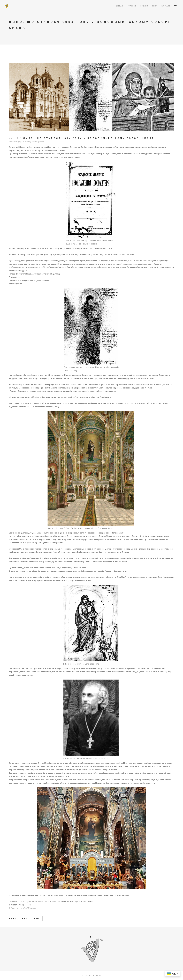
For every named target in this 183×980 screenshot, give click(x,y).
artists (25, 918)
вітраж (37, 918)
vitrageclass (39, 142)
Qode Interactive (96, 975)
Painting (28, 142)
